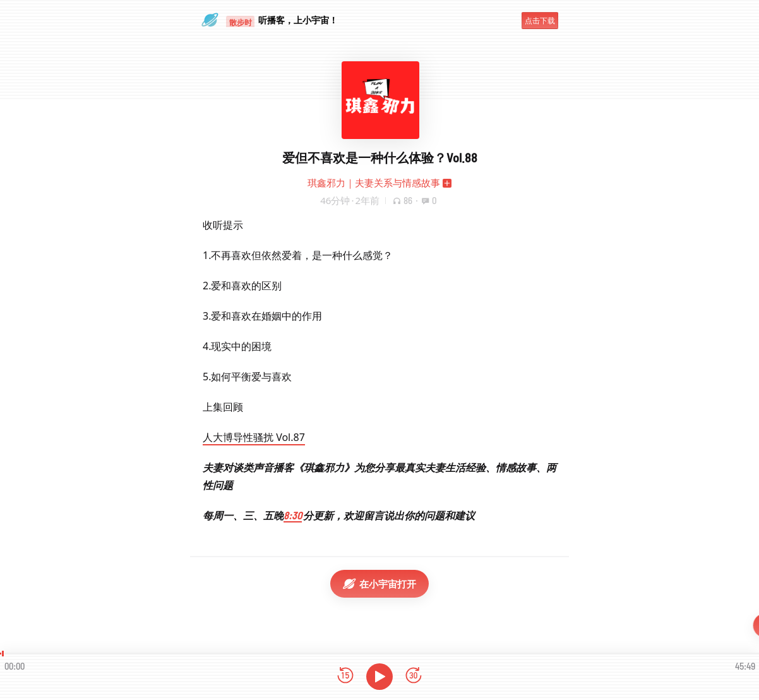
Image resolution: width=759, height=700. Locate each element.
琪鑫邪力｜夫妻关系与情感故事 (374, 183)
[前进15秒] (414, 676)
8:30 (293, 515)
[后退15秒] (345, 676)
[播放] (379, 677)
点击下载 (540, 21)
